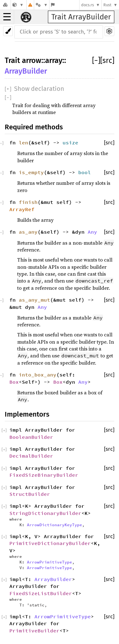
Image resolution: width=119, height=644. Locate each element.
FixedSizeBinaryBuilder (44, 475)
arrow (32, 60)
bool (85, 172)
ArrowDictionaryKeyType (54, 525)
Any (92, 232)
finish (28, 202)
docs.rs (88, 5)
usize (70, 143)
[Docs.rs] (5, 5)
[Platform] (42, 5)
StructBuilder (30, 494)
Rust (107, 5)
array (54, 60)
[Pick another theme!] (8, 31)
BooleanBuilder (31, 437)
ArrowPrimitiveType (49, 562)
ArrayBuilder (26, 71)
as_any (28, 232)
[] (96, 60)
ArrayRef (22, 209)
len (23, 143)
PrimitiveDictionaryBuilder (50, 543)
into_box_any (38, 375)
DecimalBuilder (31, 456)
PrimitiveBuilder (34, 631)
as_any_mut (34, 300)
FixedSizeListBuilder (41, 593)
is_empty (31, 172)
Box (14, 382)
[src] (107, 60)
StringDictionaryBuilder (45, 513)
